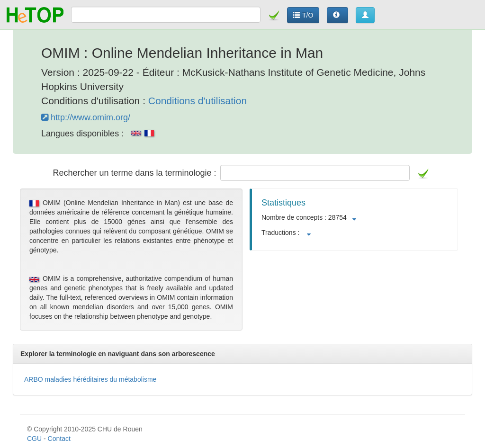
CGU (34, 439)
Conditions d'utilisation (198, 101)
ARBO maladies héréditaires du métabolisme (90, 379)
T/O (303, 15)
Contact (59, 439)
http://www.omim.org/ (86, 117)
